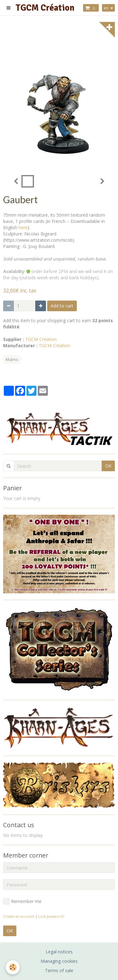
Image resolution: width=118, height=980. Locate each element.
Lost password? (51, 916)
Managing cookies (59, 961)
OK (108, 466)
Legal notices (59, 952)
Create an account (19, 916)
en (106, 8)
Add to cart (62, 306)
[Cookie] (13, 967)
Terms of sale (59, 970)
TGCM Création (41, 339)
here (23, 227)
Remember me (22, 901)
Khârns (12, 359)
